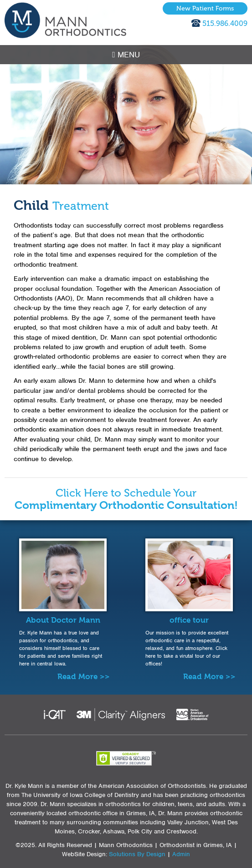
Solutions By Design (137, 854)
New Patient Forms (205, 8)
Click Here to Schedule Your (126, 499)
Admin (181, 854)
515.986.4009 (225, 23)
